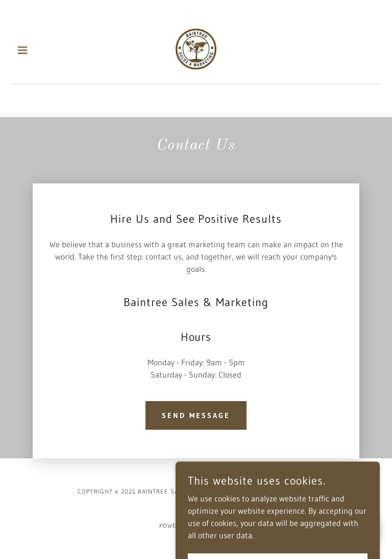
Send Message (196, 415)
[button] (29, 50)
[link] (196, 50)
